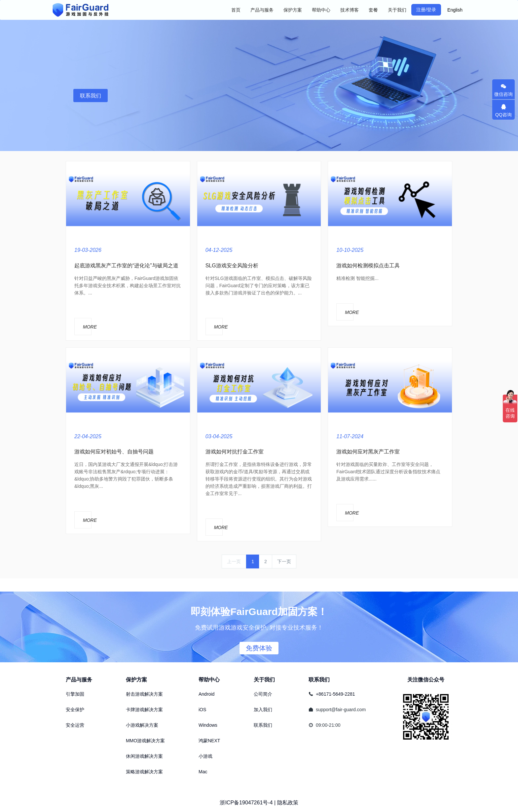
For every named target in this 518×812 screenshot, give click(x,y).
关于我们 (264, 680)
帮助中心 (209, 680)
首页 (236, 10)
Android (206, 694)
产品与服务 (79, 680)
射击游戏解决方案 (144, 694)
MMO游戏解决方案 (145, 741)
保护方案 (136, 680)
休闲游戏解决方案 (144, 756)
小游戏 (205, 756)
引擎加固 (75, 694)
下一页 (284, 561)
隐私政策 (288, 803)
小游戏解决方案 (142, 725)
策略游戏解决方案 (144, 772)
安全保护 (75, 710)
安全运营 (75, 725)
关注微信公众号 (426, 680)
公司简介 (263, 694)
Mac (203, 772)
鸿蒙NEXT (209, 741)
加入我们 (263, 710)
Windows (208, 725)
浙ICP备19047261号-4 (246, 803)
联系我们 (91, 96)
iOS (202, 710)
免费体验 (259, 648)
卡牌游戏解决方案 (144, 710)
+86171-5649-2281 (335, 694)
